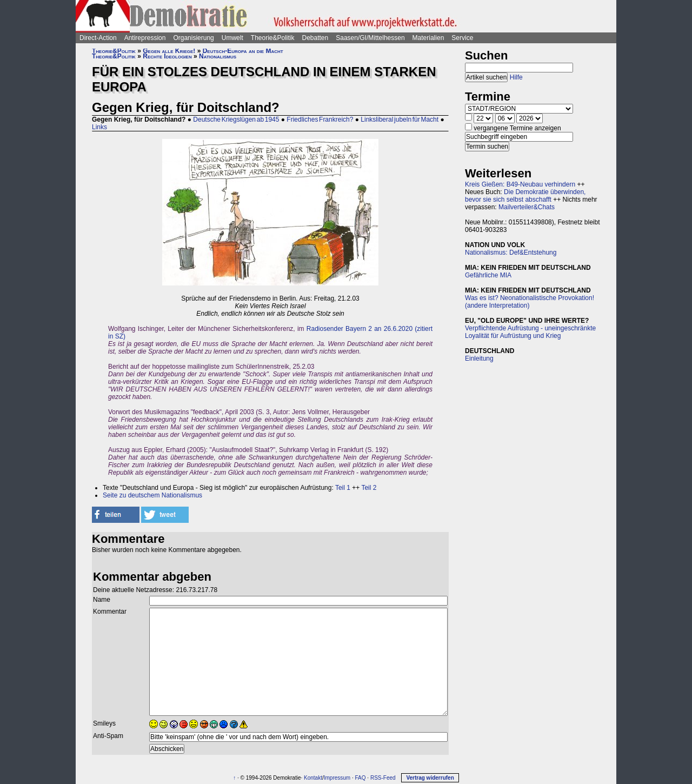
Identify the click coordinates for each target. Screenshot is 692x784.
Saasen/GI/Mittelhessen (370, 38)
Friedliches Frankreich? (320, 119)
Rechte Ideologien (167, 56)
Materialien (428, 38)
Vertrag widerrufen (430, 778)
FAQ (361, 778)
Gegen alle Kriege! (169, 51)
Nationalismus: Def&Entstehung (511, 253)
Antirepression (145, 38)
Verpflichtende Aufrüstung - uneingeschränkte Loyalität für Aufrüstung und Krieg (530, 332)
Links (99, 127)
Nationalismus (218, 56)
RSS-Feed (383, 778)
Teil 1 (343, 488)
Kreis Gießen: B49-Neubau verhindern (520, 184)
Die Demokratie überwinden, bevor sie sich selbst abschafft (525, 196)
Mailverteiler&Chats (527, 207)
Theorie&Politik (273, 38)
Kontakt (313, 778)
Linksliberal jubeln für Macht (400, 119)
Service (462, 38)
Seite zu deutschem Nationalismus (152, 495)
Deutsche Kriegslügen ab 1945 (236, 119)
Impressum (337, 778)
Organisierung (193, 38)
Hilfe (516, 77)
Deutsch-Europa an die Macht (243, 51)
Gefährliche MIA (488, 275)
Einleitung (479, 358)
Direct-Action (98, 38)
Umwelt (232, 38)
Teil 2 (369, 488)
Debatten (315, 38)
